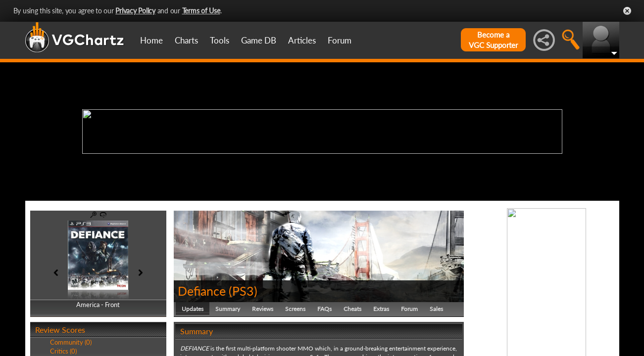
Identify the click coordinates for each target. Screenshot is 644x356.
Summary (228, 309)
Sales (436, 309)
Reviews (263, 309)
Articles (302, 40)
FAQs (324, 309)
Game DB (259, 40)
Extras (381, 309)
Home (151, 40)
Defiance (202, 291)
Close (627, 11)
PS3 (243, 291)
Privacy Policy (135, 11)
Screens (295, 309)
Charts (186, 40)
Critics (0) (63, 351)
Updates (193, 309)
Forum (340, 40)
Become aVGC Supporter (493, 40)
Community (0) (71, 342)
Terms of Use (201, 11)
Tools (220, 40)
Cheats (352, 309)
